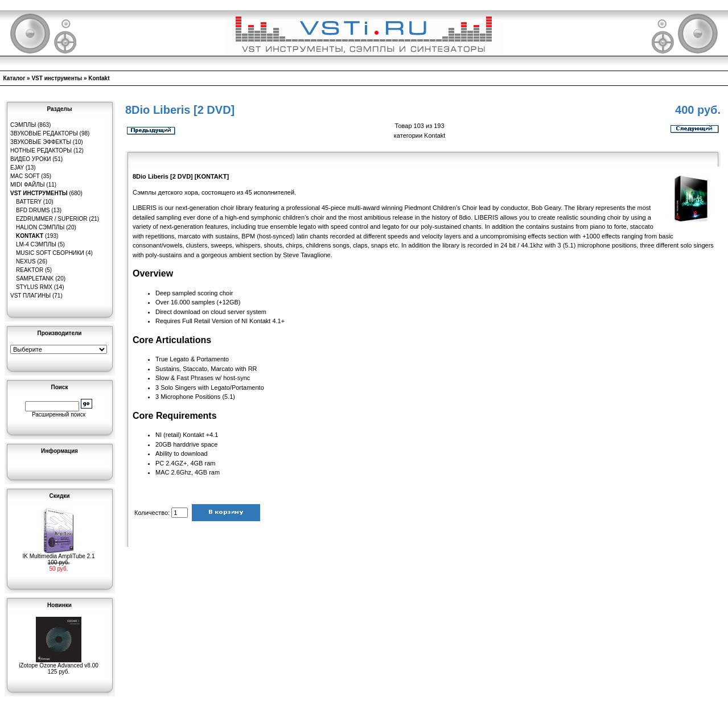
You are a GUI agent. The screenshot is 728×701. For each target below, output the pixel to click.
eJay (17, 168)
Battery (29, 202)
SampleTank (35, 279)
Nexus (26, 261)
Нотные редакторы (41, 150)
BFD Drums (33, 210)
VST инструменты (57, 78)
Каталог (15, 78)
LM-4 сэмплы (36, 244)
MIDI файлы (28, 185)
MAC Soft (25, 176)
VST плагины (30, 296)
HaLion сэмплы (40, 227)
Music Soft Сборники (50, 253)
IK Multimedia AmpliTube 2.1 (59, 554)
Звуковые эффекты (41, 142)
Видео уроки (30, 159)
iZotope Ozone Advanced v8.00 (59, 663)
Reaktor (30, 270)
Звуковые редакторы (44, 133)
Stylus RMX (34, 287)
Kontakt (99, 78)
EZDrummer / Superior (52, 219)
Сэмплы (23, 125)
